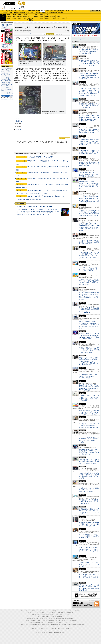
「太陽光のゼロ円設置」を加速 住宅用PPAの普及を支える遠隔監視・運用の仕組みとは (89, 242)
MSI (36, 15)
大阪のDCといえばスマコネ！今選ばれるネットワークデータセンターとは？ (89, 564)
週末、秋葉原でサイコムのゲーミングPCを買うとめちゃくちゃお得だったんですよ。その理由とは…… (89, 577)
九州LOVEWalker (63, 624)
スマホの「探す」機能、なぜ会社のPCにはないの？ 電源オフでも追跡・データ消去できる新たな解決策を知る (89, 142)
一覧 (44, 34)
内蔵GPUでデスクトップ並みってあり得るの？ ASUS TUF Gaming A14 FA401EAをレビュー (89, 131)
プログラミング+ (45, 13)
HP (47, 15)
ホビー (43, 11)
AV (52, 11)
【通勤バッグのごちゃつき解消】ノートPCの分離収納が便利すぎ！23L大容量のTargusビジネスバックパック (89, 76)
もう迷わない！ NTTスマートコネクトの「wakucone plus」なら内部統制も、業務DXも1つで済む (89, 425)
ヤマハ (58, 18)
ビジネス (14, 11)
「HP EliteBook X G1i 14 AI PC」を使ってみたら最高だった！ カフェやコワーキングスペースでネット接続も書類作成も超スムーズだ (89, 199)
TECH (19, 11)
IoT (9, 11)
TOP (22, 611)
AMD (14, 16)
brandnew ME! (31, 20)
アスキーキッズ (4, 13)
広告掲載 (68, 628)
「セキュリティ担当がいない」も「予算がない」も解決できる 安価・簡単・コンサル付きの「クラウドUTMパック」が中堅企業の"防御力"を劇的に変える (89, 92)
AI (6, 11)
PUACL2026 (61, 13)
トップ (2, 11)
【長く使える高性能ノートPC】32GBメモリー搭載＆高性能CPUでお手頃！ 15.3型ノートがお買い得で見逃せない (89, 282)
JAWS (8, 18)
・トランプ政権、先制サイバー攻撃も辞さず (6, 89)
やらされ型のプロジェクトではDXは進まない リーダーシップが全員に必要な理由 (89, 51)
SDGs (51, 13)
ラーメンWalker (20, 624)
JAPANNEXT (20, 20)
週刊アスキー (30, 13)
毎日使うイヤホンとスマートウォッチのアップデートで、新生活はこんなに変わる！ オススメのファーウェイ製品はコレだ (89, 350)
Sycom (25, 15)
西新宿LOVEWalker (46, 624)
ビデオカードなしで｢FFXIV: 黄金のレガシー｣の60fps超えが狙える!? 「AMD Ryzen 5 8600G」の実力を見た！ (89, 588)
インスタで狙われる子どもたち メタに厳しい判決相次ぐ (35, 206)
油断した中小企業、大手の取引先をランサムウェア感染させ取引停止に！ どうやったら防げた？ (89, 412)
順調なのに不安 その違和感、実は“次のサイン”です (34, 214)
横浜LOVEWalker (37, 624)
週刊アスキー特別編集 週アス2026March (7, 46)
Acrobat (14, 18)
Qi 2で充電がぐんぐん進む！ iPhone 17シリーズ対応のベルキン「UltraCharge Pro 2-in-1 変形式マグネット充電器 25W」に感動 (89, 185)
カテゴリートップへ (65, 138)
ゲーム (72, 11)
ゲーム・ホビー (22, 3)
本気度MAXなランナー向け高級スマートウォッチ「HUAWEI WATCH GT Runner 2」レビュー (89, 490)
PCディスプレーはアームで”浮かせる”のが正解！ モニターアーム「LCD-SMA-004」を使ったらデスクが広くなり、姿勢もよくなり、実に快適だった (89, 361)
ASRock (36, 16)
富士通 (9, 15)
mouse (14, 15)
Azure (25, 18)
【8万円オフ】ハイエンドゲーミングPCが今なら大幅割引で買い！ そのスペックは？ (89, 269)
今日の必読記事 (34, 622)
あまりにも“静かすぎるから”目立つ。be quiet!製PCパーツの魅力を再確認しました (89, 536)
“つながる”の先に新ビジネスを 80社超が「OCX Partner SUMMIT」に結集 (89, 376)
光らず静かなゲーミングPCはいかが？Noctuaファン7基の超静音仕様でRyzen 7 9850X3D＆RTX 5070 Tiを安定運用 (89, 387)
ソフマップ (25, 20)
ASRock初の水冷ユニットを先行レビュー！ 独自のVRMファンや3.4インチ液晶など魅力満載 (89, 462)
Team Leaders (51, 620)
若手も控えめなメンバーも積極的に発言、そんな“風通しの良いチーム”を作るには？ (89, 502)
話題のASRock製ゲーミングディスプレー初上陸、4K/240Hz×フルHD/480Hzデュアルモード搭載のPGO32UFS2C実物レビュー (89, 336)
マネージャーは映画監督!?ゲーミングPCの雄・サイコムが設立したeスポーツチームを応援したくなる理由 (89, 440)
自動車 (38, 11)
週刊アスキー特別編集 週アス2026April (7, 26)
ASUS (42, 15)
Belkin (58, 16)
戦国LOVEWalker (80, 624)
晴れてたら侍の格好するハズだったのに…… (41, 157)
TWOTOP (19, 130)
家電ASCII (16, 13)
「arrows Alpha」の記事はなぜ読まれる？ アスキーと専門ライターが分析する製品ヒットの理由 (89, 152)
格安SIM (10, 13)
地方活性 (55, 13)
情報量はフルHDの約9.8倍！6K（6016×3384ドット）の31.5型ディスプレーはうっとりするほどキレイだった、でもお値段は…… (89, 63)
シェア (32, 34)
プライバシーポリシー (45, 628)
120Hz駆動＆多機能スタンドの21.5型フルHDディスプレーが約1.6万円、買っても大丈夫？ (89, 174)
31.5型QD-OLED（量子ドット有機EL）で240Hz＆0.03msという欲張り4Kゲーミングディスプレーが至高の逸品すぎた (89, 452)
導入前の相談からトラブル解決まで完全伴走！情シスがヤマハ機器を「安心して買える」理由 (89, 524)
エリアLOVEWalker (28, 624)
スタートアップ (65, 11)
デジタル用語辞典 (48, 622)
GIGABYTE (25, 16)
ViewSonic (53, 16)
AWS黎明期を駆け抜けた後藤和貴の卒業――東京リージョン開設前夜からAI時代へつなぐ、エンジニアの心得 (89, 476)
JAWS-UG (39, 615)
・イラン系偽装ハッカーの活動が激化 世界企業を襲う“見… (7, 79)
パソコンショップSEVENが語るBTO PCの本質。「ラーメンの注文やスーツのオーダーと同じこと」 (89, 550)
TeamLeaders (38, 13)
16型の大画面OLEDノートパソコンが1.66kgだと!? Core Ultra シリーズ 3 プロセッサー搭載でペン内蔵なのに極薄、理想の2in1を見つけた (89, 325)
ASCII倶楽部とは (8, 93)
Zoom (64, 18)
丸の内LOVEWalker (72, 624)
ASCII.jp (9, 4)
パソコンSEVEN (31, 14)
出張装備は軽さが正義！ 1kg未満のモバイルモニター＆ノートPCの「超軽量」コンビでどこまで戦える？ (89, 511)
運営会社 (54, 628)
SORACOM (45, 619)
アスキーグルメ (23, 13)
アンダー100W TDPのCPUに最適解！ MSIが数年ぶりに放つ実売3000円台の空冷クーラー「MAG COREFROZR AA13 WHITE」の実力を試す (89, 296)
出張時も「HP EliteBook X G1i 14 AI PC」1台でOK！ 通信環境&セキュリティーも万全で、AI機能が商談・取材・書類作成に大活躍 (89, 213)
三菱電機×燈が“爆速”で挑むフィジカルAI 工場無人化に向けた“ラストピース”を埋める (89, 106)
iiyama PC (48, 613)
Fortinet (53, 18)
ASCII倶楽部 (96, 11)
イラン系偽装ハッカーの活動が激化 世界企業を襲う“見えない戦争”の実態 (41, 212)
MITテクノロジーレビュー (65, 622)
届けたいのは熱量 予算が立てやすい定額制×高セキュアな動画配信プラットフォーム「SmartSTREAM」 (89, 310)
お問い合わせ (61, 628)
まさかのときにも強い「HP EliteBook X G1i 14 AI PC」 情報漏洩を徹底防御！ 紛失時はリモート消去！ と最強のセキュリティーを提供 (89, 227)
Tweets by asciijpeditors (78, 39)
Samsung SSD (30, 619)
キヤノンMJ (14, 20)
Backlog (47, 18)
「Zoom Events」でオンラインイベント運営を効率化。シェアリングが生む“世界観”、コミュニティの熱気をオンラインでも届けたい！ (89, 256)
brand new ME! (60, 617)
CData (42, 18)
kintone (20, 18)
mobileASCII (56, 622)
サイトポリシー (33, 628)
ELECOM (9, 16)
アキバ (55, 11)
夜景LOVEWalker (55, 624)
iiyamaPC (20, 15)
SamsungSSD (29, 16)
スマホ (59, 11)
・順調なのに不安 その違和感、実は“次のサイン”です (7, 84)
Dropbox (36, 18)
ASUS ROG (20, 16)
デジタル (24, 11)
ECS (17, 119)
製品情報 (19, 121)
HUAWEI (47, 16)
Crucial (42, 16)
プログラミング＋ (59, 620)
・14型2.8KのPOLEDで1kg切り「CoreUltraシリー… (7, 75)
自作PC (48, 11)
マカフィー (9, 20)
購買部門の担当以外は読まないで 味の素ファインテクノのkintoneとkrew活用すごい (90, 164)
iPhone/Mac (31, 11)
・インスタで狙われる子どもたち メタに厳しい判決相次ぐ (6, 70)
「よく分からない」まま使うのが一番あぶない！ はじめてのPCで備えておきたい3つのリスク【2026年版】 (89, 398)
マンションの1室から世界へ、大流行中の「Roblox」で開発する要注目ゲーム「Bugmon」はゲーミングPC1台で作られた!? (89, 118)
